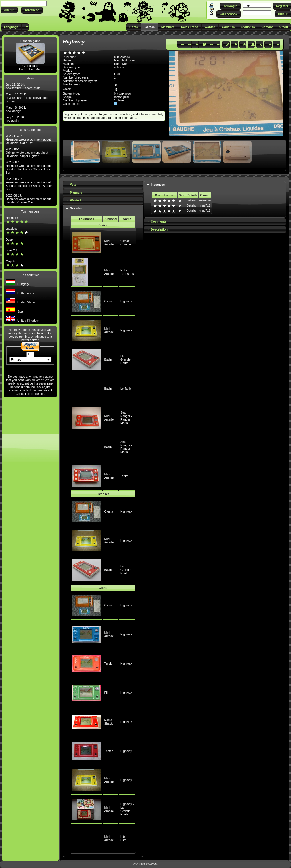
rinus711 (12, 250)
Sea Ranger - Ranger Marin (126, 418)
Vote (73, 185)
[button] (9, 10)
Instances (158, 185)
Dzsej (10, 239)
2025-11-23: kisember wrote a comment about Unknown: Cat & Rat (28, 139)
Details (191, 200)
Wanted (75, 200)
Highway (126, 301)
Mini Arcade (109, 243)
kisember (12, 218)
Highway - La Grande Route (127, 809)
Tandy (108, 663)
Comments (159, 221)
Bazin (108, 359)
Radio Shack (108, 722)
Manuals (76, 193)
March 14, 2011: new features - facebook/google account (27, 98)
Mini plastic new (125, 60)
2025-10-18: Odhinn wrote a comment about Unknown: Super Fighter (27, 153)
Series (103, 225)
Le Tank (126, 389)
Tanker (125, 476)
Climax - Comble (126, 243)
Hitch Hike (124, 838)
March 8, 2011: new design (16, 109)
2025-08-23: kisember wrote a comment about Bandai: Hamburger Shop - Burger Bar (29, 167)
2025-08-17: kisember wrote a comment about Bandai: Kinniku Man (28, 199)
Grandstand (30, 66)
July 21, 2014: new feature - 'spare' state (23, 86)
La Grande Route (125, 359)
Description (159, 229)
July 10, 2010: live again (15, 119)
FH (106, 693)
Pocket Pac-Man (30, 69)
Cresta (108, 301)
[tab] (103, 185)
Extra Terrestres (127, 272)
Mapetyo (12, 261)
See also (76, 208)
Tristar (108, 751)
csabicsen (12, 229)
